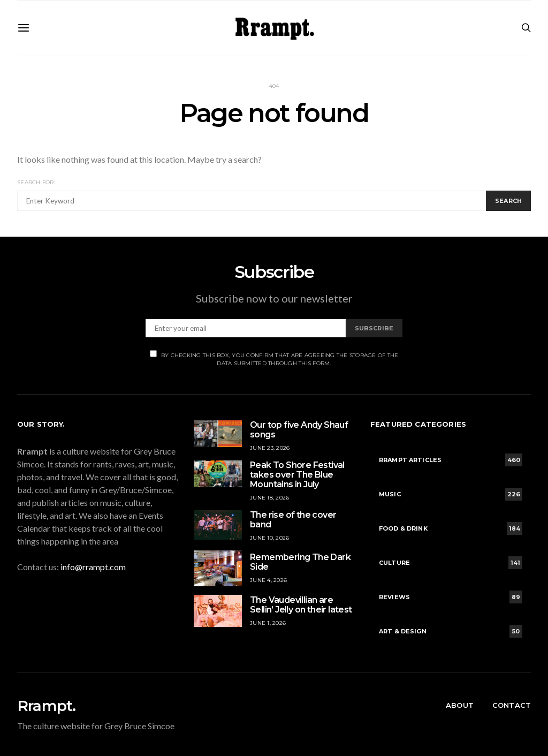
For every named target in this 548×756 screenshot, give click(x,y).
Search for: (36, 182)
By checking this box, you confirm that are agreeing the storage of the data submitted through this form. (274, 358)
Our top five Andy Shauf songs (299, 430)
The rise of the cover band (293, 520)
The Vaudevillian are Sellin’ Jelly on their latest (301, 605)
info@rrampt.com (93, 567)
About (460, 705)
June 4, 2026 (268, 580)
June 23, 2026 (270, 448)
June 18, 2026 (269, 498)
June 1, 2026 (268, 623)
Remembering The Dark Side (300, 562)
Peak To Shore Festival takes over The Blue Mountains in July (297, 475)
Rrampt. (46, 706)
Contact (512, 705)
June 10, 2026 (269, 538)
